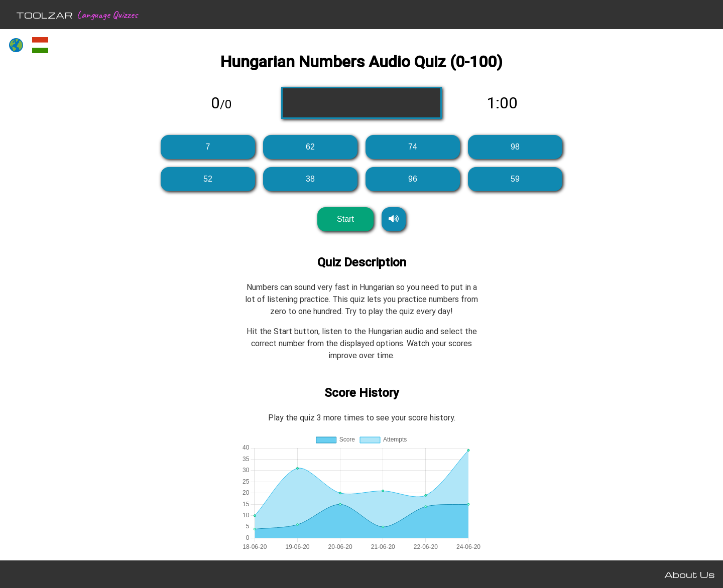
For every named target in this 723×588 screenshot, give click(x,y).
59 (515, 179)
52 (208, 179)
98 (515, 147)
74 (413, 147)
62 (310, 147)
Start (345, 219)
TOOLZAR (44, 15)
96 (413, 179)
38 (310, 179)
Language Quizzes (107, 15)
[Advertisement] (68, 214)
